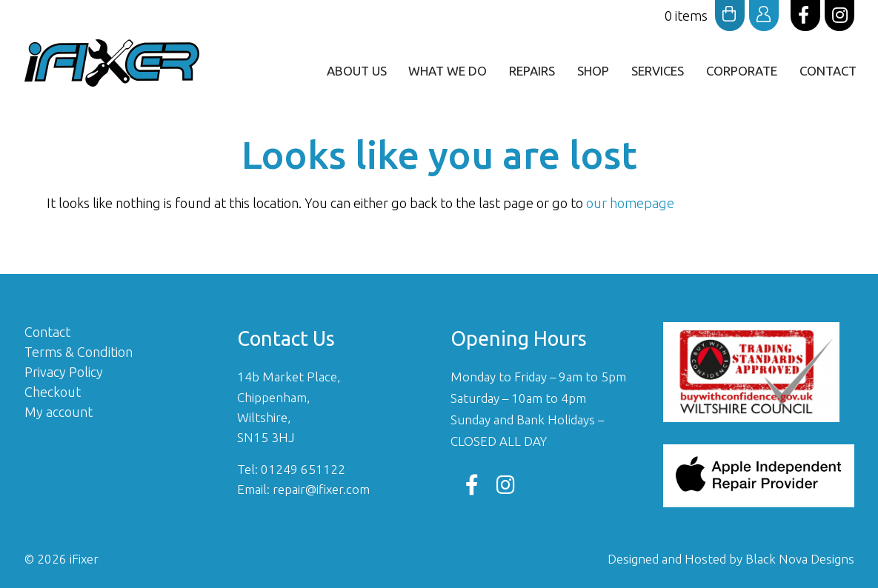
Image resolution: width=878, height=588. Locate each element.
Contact (828, 71)
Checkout (53, 392)
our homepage (630, 203)
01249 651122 (303, 469)
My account (59, 412)
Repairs (532, 71)
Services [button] (658, 71)
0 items (705, 16)
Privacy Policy (64, 372)
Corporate (742, 71)
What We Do (448, 71)
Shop (593, 71)
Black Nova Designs (800, 559)
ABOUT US (356, 71)
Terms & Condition (79, 352)
